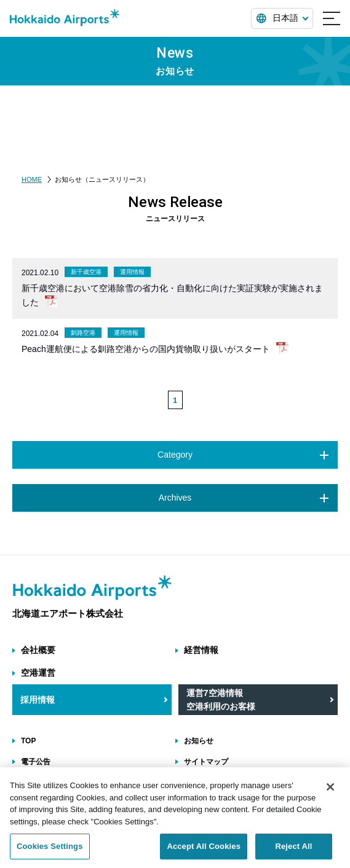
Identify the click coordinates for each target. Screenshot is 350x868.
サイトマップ (206, 762)
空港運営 (38, 673)
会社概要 (38, 650)
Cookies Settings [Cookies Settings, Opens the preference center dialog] (50, 852)
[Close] (330, 793)
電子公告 (36, 762)
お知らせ (199, 741)
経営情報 (201, 650)
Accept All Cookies (204, 852)
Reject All (293, 852)
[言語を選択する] (282, 18)
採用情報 (38, 700)
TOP (28, 741)
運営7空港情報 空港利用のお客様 (221, 700)
